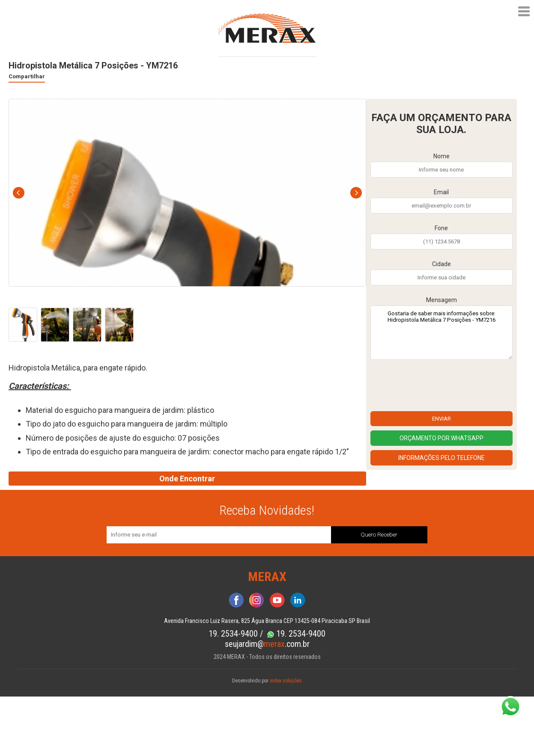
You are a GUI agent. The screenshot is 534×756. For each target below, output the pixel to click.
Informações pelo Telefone (442, 458)
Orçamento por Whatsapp (442, 438)
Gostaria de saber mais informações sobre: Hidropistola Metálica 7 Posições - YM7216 (442, 333)
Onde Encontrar (187, 479)
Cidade (442, 264)
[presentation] (436, 388)
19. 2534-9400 (234, 634)
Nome (442, 156)
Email (441, 192)
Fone (441, 228)
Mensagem (442, 300)
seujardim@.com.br (267, 644)
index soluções (286, 681)
